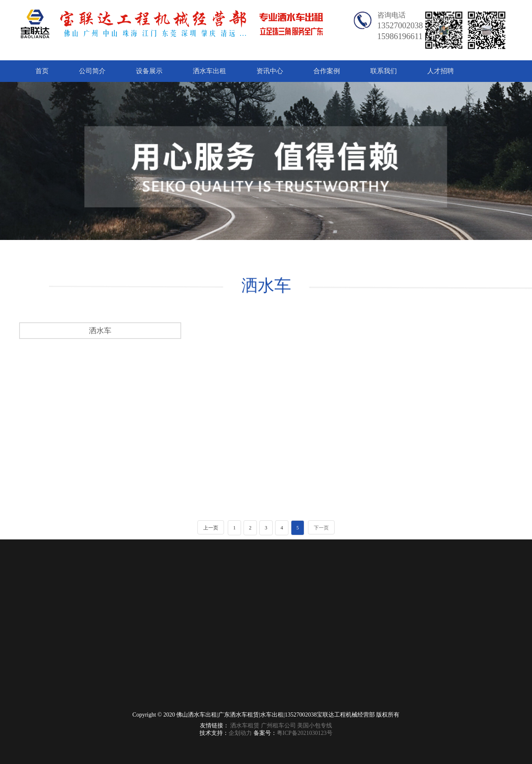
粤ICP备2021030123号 (305, 733)
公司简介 (92, 71)
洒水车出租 (209, 71)
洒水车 (265, 286)
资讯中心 (270, 71)
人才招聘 (441, 71)
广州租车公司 (278, 726)
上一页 (211, 528)
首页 (42, 71)
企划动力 (240, 733)
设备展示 (149, 71)
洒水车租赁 (245, 726)
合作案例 (327, 71)
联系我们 (384, 71)
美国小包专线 (315, 726)
